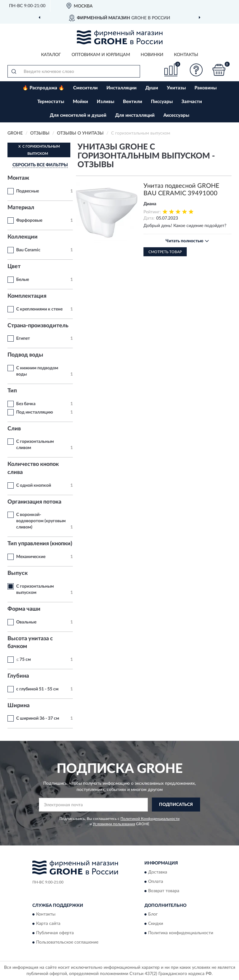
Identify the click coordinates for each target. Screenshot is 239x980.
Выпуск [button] (18, 573)
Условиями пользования (114, 824)
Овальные (26, 622)
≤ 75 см (23, 660)
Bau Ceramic (28, 250)
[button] (196, 70)
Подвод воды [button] (25, 355)
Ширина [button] (19, 706)
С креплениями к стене (39, 309)
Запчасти (192, 102)
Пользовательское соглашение (67, 943)
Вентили (133, 102)
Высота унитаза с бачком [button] (30, 643)
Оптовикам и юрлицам (101, 55)
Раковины (206, 88)
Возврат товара (164, 891)
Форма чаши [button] (24, 609)
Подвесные (28, 191)
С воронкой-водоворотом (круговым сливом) (41, 521)
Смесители (85, 88)
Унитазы (176, 88)
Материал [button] (21, 208)
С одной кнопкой (34, 485)
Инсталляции (122, 88)
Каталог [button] (51, 55)
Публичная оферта (55, 933)
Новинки (152, 55)
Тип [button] (12, 391)
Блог (153, 915)
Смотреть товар (165, 252)
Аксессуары (176, 115)
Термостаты (51, 102)
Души (152, 88)
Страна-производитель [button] (38, 326)
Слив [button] (14, 429)
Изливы (105, 102)
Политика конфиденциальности (181, 933)
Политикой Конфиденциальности (150, 819)
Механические (31, 557)
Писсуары (162, 102)
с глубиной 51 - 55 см (37, 689)
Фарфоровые (29, 220)
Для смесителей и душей (78, 115)
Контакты (186, 55)
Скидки (156, 924)
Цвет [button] (14, 267)
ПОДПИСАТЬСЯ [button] (176, 805)
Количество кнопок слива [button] (33, 468)
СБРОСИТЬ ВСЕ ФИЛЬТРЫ (40, 165)
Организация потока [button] (34, 502)
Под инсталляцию (35, 412)
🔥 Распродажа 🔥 (43, 88)
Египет (23, 339)
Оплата (156, 882)
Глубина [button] (18, 676)
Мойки (80, 102)
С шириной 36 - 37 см (38, 718)
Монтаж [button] (18, 178)
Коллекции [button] (23, 237)
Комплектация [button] (27, 296)
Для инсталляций (135, 115)
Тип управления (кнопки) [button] (40, 544)
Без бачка (26, 404)
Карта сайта (48, 924)
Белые (23, 280)
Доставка (158, 872)
